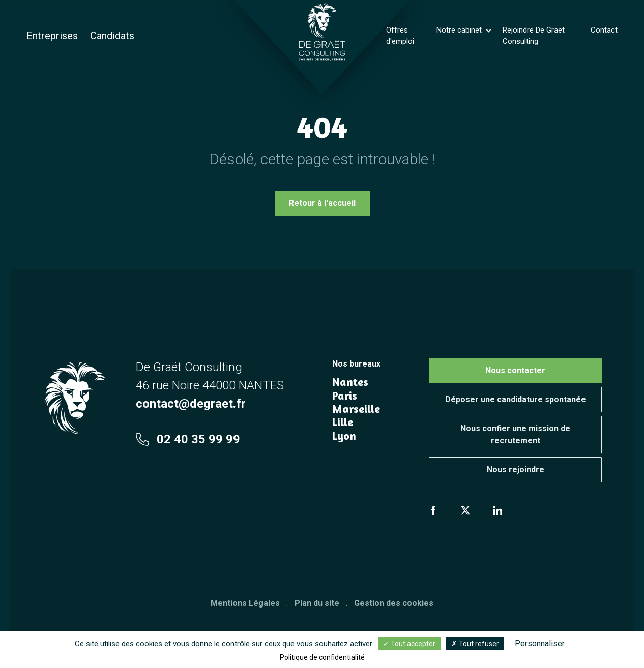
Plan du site (317, 603)
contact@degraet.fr (191, 404)
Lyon (344, 436)
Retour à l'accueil (322, 203)
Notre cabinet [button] (460, 30)
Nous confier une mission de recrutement (515, 434)
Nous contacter (515, 370)
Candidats (112, 36)
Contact (604, 30)
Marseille (356, 409)
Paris (345, 396)
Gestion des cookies (394, 603)
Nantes (350, 382)
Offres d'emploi (400, 36)
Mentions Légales (245, 603)
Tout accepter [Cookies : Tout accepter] (409, 644)
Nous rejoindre (516, 469)
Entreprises (52, 36)
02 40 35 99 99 (188, 439)
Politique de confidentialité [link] (322, 657)
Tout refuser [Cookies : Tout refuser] (475, 644)
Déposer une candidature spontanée (516, 399)
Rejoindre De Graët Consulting (534, 36)
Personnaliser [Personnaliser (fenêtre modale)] (540, 643)
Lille (343, 422)
